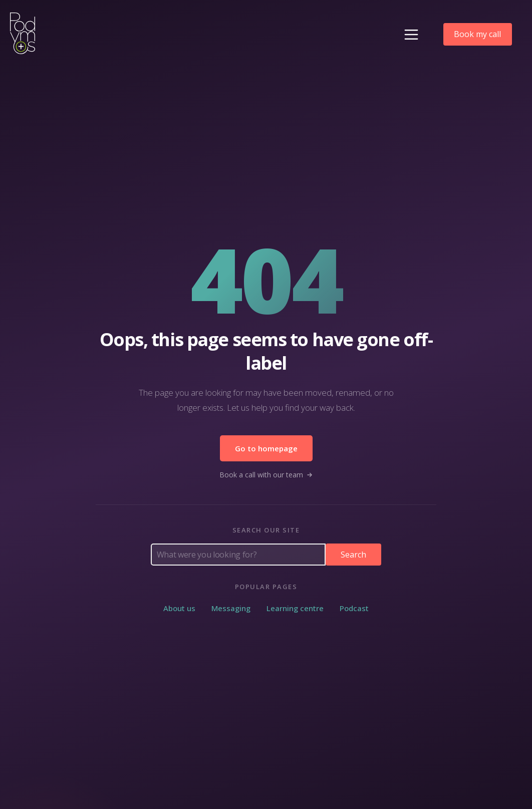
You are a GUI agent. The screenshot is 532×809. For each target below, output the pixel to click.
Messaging (231, 608)
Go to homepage (266, 448)
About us (179, 608)
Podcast (354, 608)
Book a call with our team (266, 475)
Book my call (477, 34)
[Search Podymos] (238, 555)
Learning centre (295, 608)
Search (353, 555)
